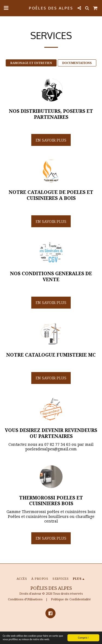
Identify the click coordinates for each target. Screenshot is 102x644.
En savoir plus (51, 140)
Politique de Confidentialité (71, 599)
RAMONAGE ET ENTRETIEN (31, 63)
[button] (6, 8)
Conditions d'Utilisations (25, 599)
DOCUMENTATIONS (77, 63)
